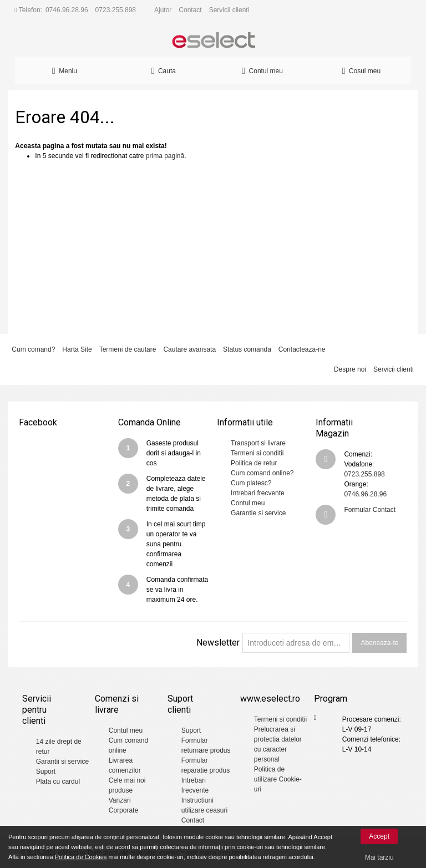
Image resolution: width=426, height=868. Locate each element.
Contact (190, 10)
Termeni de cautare (128, 349)
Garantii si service (62, 762)
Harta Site (77, 349)
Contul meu (248, 503)
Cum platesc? (251, 483)
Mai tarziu (379, 857)
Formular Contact (370, 510)
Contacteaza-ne (302, 349)
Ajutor (163, 10)
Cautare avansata (189, 349)
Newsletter (218, 643)
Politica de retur (254, 463)
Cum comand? (33, 349)
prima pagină (165, 156)
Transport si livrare (258, 443)
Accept (379, 836)
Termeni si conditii (257, 453)
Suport (46, 771)
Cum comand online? (262, 473)
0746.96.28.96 (67, 10)
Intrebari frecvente (258, 493)
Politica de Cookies (81, 857)
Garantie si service (258, 513)
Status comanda (247, 349)
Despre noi (350, 369)
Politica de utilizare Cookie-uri (278, 779)
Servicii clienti (229, 10)
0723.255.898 (116, 10)
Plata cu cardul (58, 781)
